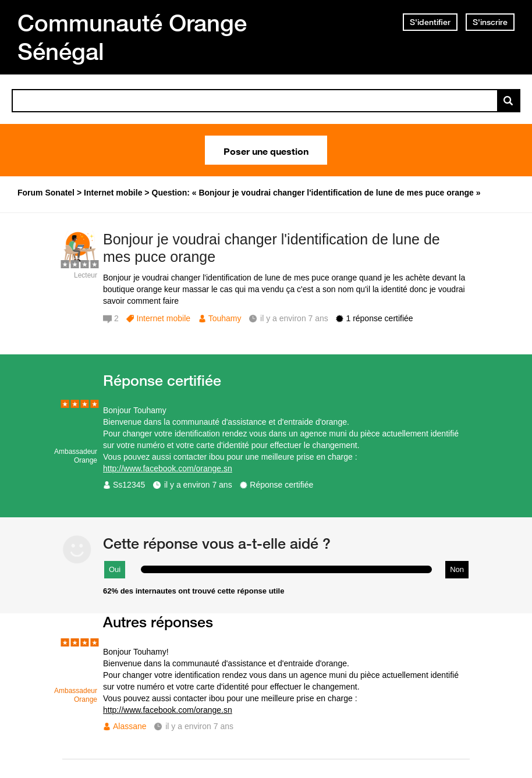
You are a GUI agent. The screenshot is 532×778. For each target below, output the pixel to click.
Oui (115, 569)
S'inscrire (490, 22)
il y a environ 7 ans (198, 485)
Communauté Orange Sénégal (132, 37)
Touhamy (225, 318)
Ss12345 (129, 485)
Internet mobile (163, 318)
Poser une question (266, 150)
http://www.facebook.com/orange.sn (168, 468)
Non (457, 569)
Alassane (130, 726)
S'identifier (430, 22)
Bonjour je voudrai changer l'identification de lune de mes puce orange (272, 248)
